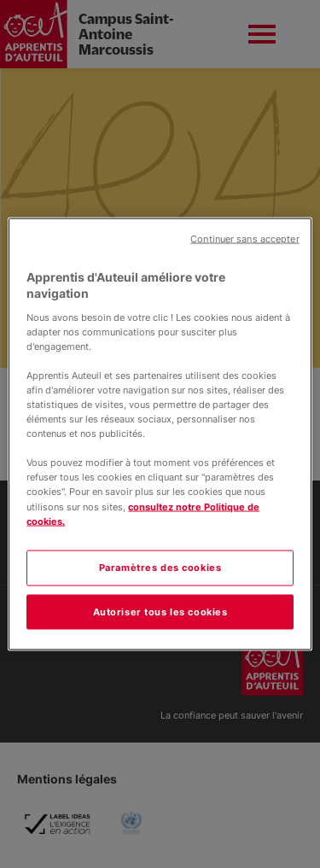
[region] (160, 434)
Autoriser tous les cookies (160, 611)
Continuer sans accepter (244, 239)
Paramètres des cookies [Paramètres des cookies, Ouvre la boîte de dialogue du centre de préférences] (160, 567)
